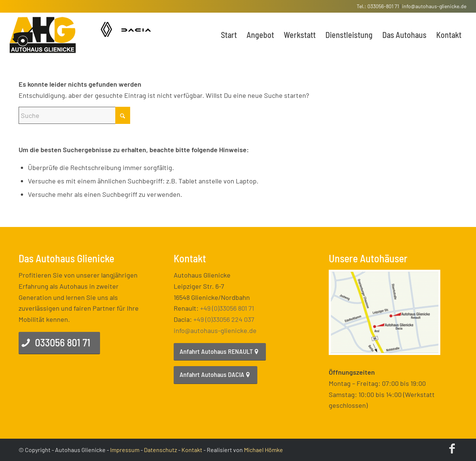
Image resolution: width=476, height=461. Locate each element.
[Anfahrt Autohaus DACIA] (216, 375)
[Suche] (74, 115)
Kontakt (192, 450)
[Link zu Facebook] (452, 448)
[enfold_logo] (43, 35)
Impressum (125, 450)
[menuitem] (229, 35)
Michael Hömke (263, 450)
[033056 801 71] (59, 343)
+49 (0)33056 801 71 (227, 308)
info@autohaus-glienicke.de (434, 6)
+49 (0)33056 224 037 (224, 319)
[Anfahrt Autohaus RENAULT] (220, 352)
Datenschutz (160, 450)
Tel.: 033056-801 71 (378, 6)
